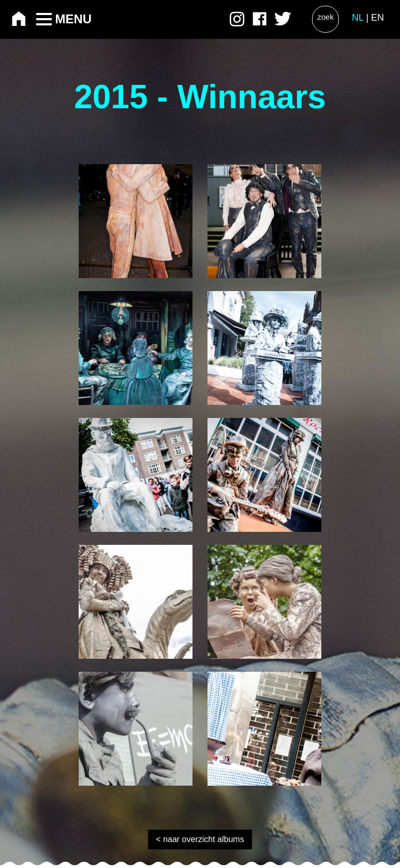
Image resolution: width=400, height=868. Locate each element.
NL (358, 18)
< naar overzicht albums (200, 839)
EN (377, 18)
